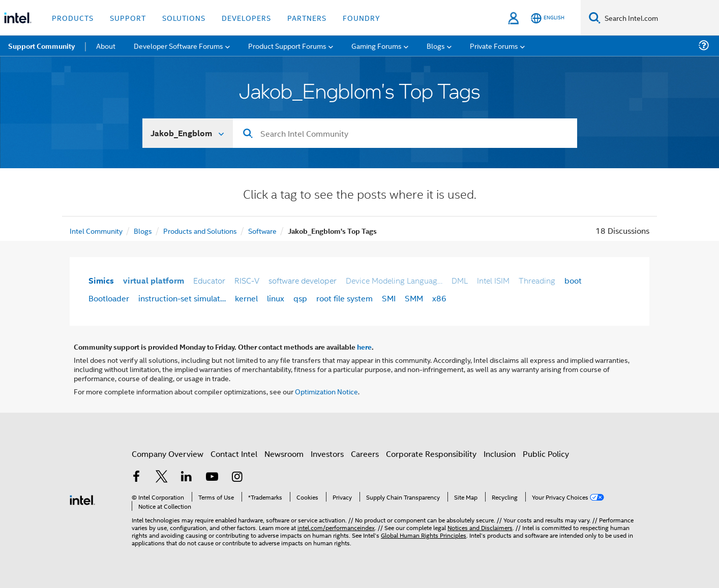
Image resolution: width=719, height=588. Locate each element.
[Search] (595, 18)
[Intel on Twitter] (162, 477)
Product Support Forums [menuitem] (287, 45)
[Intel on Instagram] (237, 477)
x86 (439, 298)
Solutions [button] (184, 18)
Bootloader (109, 298)
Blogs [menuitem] (436, 45)
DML (460, 280)
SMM (414, 298)
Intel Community (96, 230)
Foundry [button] (362, 18)
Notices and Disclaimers (480, 527)
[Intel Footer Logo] (82, 499)
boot (573, 280)
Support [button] (128, 18)
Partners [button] (307, 18)
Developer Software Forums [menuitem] (178, 45)
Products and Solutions (200, 230)
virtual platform (154, 280)
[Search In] (188, 133)
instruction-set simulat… (182, 298)
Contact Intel (234, 454)
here (364, 347)
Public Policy (546, 454)
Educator (209, 280)
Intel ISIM (493, 280)
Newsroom (284, 454)
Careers (365, 454)
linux (276, 298)
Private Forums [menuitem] (494, 45)
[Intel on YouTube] (212, 477)
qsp (300, 298)
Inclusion (500, 454)
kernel (246, 298)
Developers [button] (246, 18)
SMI (389, 298)
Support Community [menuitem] (41, 46)
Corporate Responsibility (431, 454)
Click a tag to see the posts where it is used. (360, 195)
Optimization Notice (326, 391)
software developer (303, 280)
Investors (327, 454)
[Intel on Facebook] (136, 477)
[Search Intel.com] (660, 18)
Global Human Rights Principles (424, 535)
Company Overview (168, 454)
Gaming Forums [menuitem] (377, 45)
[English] (548, 18)
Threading (537, 280)
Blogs (143, 230)
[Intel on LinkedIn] (187, 477)
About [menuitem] (106, 45)
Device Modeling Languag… (394, 280)
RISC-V (247, 280)
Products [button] (73, 18)
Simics (101, 280)
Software (262, 230)
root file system (344, 298)
